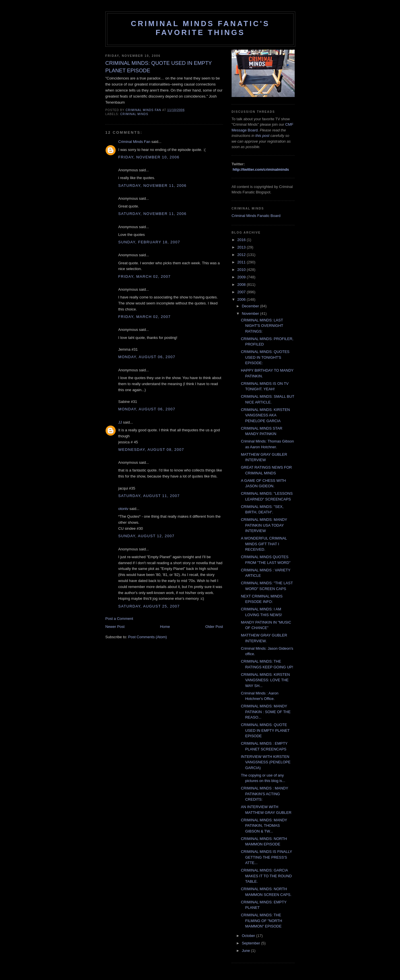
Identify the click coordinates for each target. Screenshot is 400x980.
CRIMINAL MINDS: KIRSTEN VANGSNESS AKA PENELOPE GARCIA (265, 415)
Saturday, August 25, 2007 (149, 606)
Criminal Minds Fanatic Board (256, 216)
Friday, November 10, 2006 (149, 157)
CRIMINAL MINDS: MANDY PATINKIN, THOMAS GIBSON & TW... (264, 826)
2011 (242, 262)
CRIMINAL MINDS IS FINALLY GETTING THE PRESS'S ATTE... (266, 857)
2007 (242, 292)
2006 (242, 299)
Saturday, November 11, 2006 (152, 186)
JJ (120, 422)
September (252, 943)
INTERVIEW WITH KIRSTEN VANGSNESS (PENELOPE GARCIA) (266, 762)
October (249, 936)
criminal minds (134, 114)
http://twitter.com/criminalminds (261, 169)
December (251, 306)
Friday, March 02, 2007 (144, 276)
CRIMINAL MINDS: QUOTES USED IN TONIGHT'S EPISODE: (265, 357)
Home (165, 627)
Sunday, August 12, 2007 (146, 536)
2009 (242, 277)
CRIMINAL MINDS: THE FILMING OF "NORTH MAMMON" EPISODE (261, 921)
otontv (123, 509)
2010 (242, 270)
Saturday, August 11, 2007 (149, 496)
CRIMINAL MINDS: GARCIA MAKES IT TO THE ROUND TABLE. (266, 876)
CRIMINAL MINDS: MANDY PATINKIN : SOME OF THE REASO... (266, 712)
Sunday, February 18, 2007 (149, 242)
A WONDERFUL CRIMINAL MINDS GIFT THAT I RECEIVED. (264, 544)
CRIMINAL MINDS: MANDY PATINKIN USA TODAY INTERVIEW (264, 525)
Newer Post (115, 627)
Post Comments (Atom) (148, 637)
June (246, 951)
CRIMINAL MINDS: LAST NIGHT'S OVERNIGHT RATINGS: (262, 326)
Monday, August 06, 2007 (147, 357)
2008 (242, 285)
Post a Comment (119, 619)
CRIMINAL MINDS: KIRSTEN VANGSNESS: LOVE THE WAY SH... (265, 680)
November (251, 314)
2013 (242, 247)
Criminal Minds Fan (134, 142)
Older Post (214, 627)
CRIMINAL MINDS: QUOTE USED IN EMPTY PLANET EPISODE (265, 730)
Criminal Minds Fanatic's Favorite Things (200, 28)
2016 (242, 240)
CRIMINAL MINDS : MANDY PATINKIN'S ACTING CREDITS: (264, 794)
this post (262, 136)
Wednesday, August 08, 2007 (151, 450)
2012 (242, 255)
